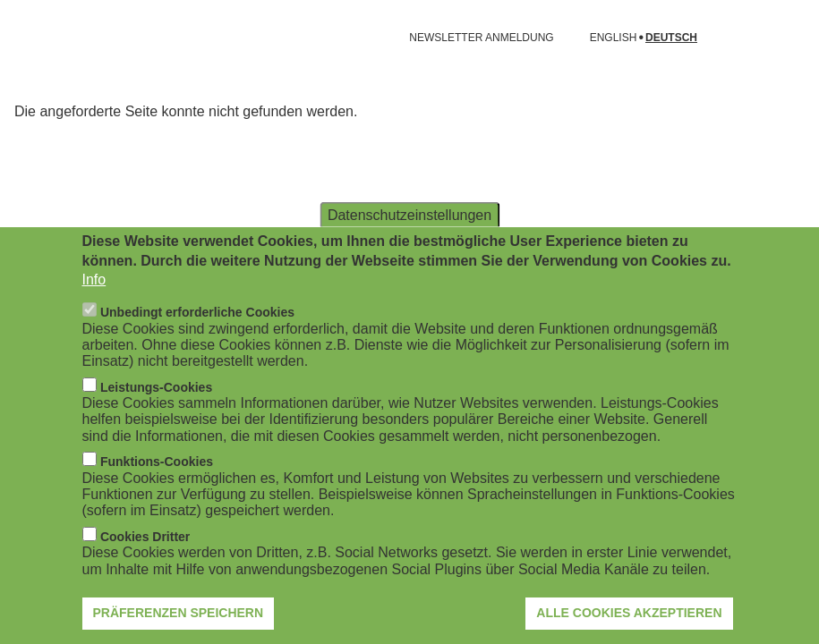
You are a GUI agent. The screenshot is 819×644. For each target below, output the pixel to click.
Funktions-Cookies (157, 479)
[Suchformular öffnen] (780, 38)
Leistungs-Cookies (156, 405)
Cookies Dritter (145, 555)
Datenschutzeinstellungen (409, 233)
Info (94, 297)
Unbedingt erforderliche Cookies (197, 330)
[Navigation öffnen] (25, 38)
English (614, 38)
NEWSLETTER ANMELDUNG (481, 38)
